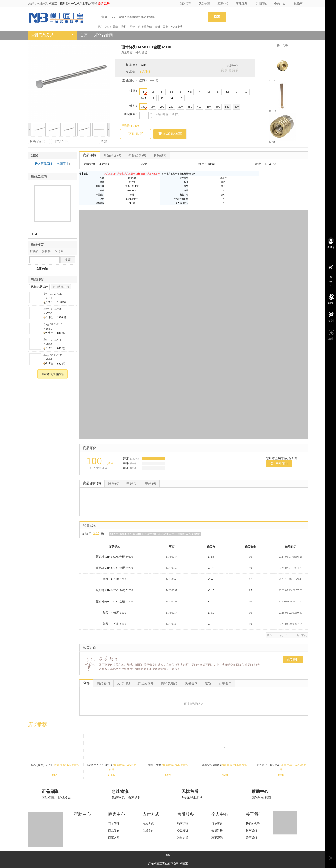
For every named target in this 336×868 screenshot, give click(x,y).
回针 (132, 27)
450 (209, 107)
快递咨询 (191, 683)
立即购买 (136, 134)
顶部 (331, 338)
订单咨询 (225, 683)
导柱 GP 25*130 (53, 309)
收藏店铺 (64, 164)
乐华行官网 (104, 35)
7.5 (209, 92)
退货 (208, 683)
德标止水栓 (168, 765)
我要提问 (293, 659)
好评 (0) (114, 483)
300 (181, 107)
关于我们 (254, 814)
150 (153, 107)
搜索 (68, 260)
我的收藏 (204, 4)
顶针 (157, 27)
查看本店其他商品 (52, 374)
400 (199, 107)
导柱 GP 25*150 (53, 355)
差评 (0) (150, 483)
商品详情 (90, 155)
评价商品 (279, 464)
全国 (129, 81)
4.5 (153, 92)
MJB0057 (172, 557)
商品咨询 (103, 683)
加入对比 (60, 141)
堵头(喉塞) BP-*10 (55, 765)
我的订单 (186, 4)
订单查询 (217, 824)
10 (246, 92)
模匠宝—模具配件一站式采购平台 (70, 4)
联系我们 (251, 831)
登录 (101, 4)
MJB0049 (172, 579)
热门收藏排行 (61, 287)
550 (227, 107)
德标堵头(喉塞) (224, 765)
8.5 (227, 92)
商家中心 (117, 814)
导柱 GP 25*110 (53, 324)
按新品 (34, 251)
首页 (84, 35)
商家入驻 (114, 838)
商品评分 (232, 66)
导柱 (124, 27)
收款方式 (148, 824)
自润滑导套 (145, 27)
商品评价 (112, 155)
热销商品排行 (39, 287)
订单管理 (114, 824)
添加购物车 (170, 134)
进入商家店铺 (44, 164)
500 (218, 107)
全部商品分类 (42, 35)
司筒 (166, 27)
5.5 (171, 92)
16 (181, 98)
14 (171, 98)
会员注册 (217, 831)
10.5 (143, 98)
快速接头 (177, 27)
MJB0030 (172, 624)
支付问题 (124, 683)
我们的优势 (253, 824)
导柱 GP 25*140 (53, 340)
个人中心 (220, 814)
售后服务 (185, 814)
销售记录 (137, 155)
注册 (107, 4)
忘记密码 (217, 838)
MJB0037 (172, 613)
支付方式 (151, 814)
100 (144, 107)
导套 (115, 27)
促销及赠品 (169, 683)
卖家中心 (223, 4)
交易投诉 (183, 831)
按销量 (59, 251)
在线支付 (148, 831)
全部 (86, 683)
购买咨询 (160, 155)
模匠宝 (184, 864)
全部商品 (42, 268)
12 (162, 98)
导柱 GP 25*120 (53, 294)
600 (237, 107)
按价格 (46, 251)
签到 (331, 321)
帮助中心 (82, 814)
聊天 (331, 303)
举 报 (104, 141)
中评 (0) (132, 483)
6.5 (190, 92)
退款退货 (183, 838)
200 (162, 107)
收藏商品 (37, 141)
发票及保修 (146, 683)
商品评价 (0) (92, 483)
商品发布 (114, 831)
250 (171, 107)
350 (190, 107)
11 (153, 98)
